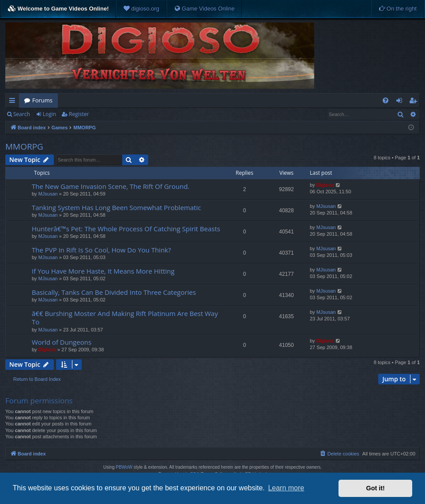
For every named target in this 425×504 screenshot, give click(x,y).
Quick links (14, 102)
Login (49, 114)
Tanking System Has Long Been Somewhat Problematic (116, 207)
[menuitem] (141, 9)
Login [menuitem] (401, 102)
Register (79, 114)
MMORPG (24, 147)
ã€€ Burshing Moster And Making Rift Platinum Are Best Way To (125, 318)
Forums (42, 100)
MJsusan (48, 194)
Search (22, 114)
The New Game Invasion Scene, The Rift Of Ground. (111, 186)
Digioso (325, 185)
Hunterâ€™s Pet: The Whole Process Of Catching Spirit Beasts (126, 229)
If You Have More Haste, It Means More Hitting (103, 271)
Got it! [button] (376, 488)
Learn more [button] (286, 488)
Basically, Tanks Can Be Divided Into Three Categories (114, 292)
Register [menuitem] (415, 102)
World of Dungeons (62, 342)
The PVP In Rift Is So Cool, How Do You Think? (101, 250)
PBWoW (124, 467)
